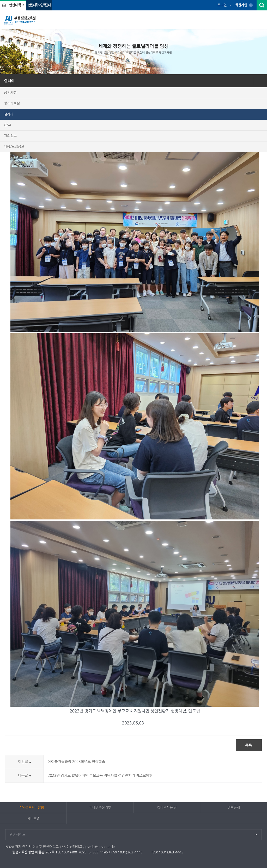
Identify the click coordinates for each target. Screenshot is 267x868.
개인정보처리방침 (31, 807)
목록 (248, 745)
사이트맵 (33, 818)
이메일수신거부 (100, 807)
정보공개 (233, 807)
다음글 (25, 776)
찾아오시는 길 (167, 807)
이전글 (25, 762)
